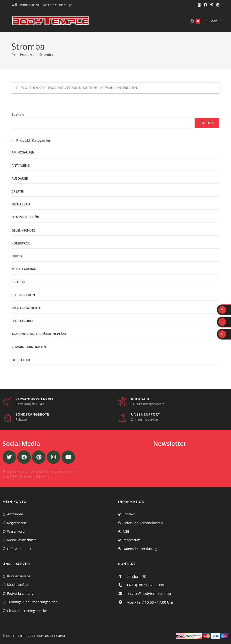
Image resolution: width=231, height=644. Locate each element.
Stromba (46, 55)
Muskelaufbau (24, 269)
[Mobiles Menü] (210, 21)
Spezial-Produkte (26, 308)
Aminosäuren (23, 152)
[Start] (13, 55)
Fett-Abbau (21, 204)
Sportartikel (23, 321)
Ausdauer (20, 178)
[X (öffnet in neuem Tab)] (199, 5)
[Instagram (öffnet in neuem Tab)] (217, 5)
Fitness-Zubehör (25, 217)
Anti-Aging (21, 166)
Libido (17, 256)
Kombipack (21, 243)
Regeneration (23, 295)
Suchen (18, 114)
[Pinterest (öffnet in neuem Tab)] (212, 5)
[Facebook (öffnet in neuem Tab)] (205, 5)
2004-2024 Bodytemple (47, 636)
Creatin (18, 191)
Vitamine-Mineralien (29, 347)
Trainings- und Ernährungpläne (39, 334)
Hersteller (21, 360)
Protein (18, 282)
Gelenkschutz (24, 230)
